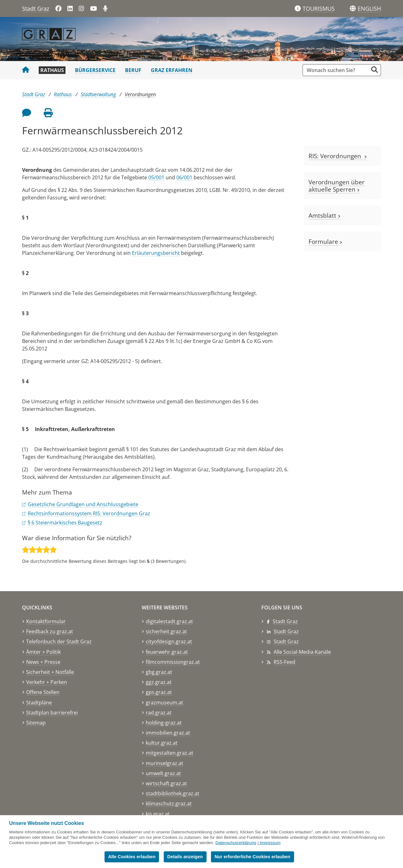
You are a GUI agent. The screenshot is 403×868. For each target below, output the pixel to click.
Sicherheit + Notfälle (50, 672)
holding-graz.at (164, 723)
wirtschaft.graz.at (166, 783)
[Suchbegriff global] (337, 70)
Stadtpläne (39, 703)
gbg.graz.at (159, 672)
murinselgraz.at (165, 763)
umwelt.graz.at (163, 773)
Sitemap (36, 723)
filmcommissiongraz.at (173, 662)
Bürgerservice (95, 70)
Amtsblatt (324, 215)
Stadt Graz (36, 8)
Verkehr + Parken (47, 682)
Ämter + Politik (43, 652)
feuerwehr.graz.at (167, 652)
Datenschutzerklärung (236, 843)
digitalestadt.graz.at (169, 621)
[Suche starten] (375, 70)
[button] (369, 9)
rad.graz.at (159, 713)
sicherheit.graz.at (166, 631)
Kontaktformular (46, 621)
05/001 (156, 177)
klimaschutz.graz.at (169, 804)
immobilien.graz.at (168, 733)
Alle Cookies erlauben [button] (132, 857)
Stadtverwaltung (98, 94)
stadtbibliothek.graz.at (173, 793)
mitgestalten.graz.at (170, 753)
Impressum (270, 843)
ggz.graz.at (159, 682)
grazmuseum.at (165, 703)
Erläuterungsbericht (156, 253)
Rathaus (52, 70)
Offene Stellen (43, 692)
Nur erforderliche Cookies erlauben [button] (252, 857)
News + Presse (43, 662)
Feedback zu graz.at (50, 631)
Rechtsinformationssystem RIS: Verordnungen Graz (89, 513)
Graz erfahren (172, 70)
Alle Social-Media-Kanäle (302, 652)
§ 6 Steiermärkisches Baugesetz (65, 523)
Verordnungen (140, 94)
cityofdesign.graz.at (169, 641)
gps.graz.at (159, 692)
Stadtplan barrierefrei (52, 713)
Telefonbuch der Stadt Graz (59, 641)
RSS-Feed (284, 662)
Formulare (325, 241)
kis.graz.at (158, 814)
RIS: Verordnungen (338, 156)
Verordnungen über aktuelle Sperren (337, 186)
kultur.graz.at (162, 743)
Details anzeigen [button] (185, 857)
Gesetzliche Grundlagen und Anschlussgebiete (83, 504)
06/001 (185, 177)
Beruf (133, 70)
